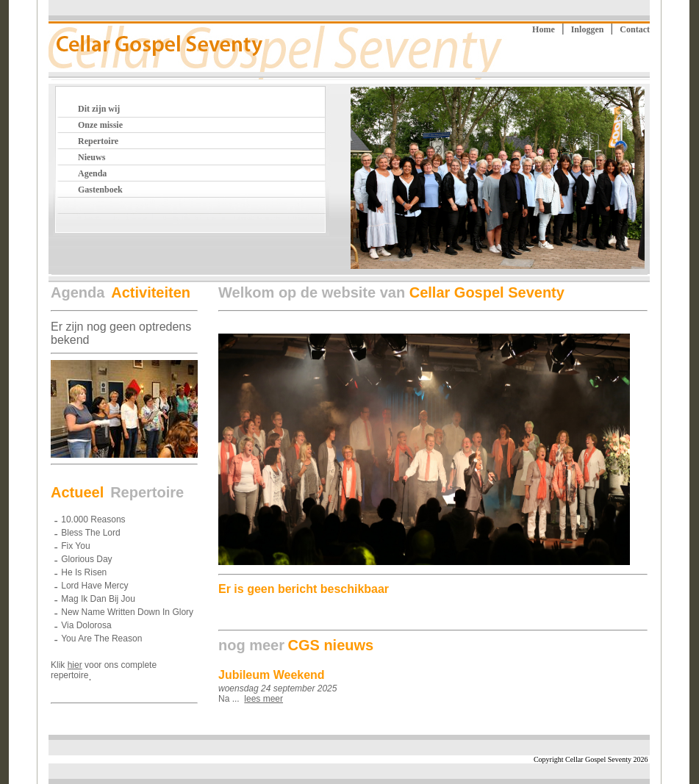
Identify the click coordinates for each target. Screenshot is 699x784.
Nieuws (92, 157)
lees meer (264, 699)
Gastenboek (100, 190)
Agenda (92, 173)
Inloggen (588, 29)
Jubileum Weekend (272, 675)
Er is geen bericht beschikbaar (304, 589)
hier (75, 665)
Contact (635, 29)
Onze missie (100, 125)
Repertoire (98, 141)
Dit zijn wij (99, 109)
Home (544, 29)
